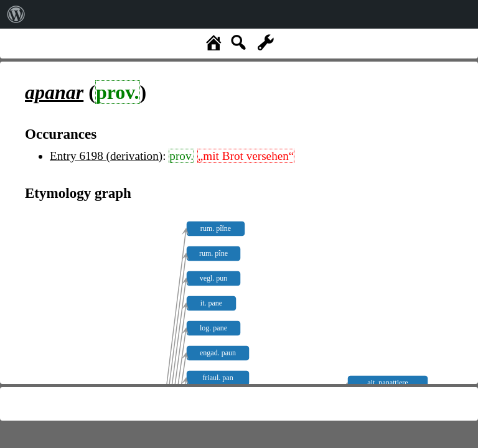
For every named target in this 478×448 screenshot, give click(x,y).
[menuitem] (16, 14)
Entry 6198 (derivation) (106, 156)
